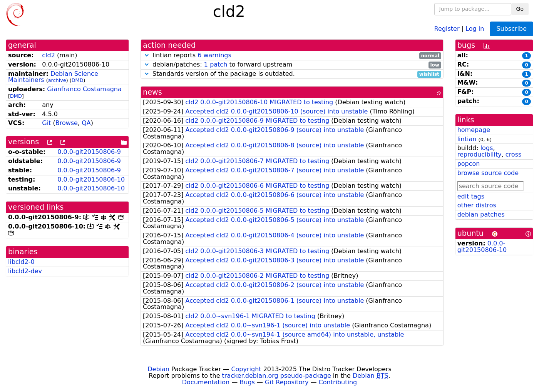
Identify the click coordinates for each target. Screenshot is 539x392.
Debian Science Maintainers (53, 77)
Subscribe (511, 29)
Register (447, 28)
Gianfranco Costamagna (84, 89)
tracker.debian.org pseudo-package (277, 376)
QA (86, 123)
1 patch (216, 64)
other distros (477, 205)
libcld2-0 (21, 262)
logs (487, 148)
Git (46, 123)
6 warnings (214, 55)
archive (57, 80)
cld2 (49, 55)
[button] (147, 55)
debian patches (481, 214)
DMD (78, 80)
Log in (475, 28)
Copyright (246, 369)
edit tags (471, 196)
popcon (469, 164)
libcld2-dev (25, 271)
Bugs (247, 382)
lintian (467, 139)
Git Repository (287, 382)
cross (513, 154)
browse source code (488, 173)
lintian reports (292, 56)
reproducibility (480, 154)
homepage (474, 130)
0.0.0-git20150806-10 (91, 179)
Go (520, 9)
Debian (158, 369)
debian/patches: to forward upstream (292, 65)
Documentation (206, 382)
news (152, 92)
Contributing (338, 382)
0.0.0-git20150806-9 (89, 152)
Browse (67, 123)
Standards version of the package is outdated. (292, 74)
